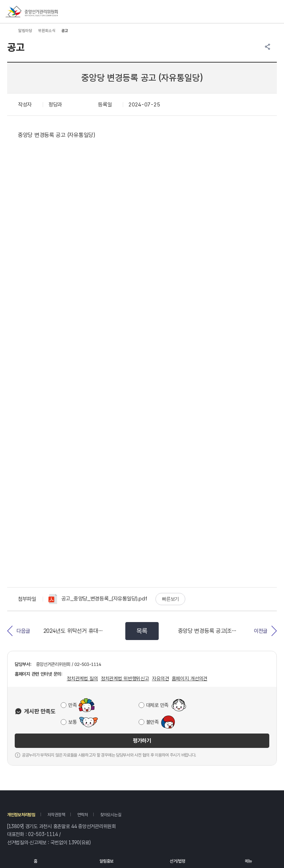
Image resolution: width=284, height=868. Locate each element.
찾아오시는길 (111, 815)
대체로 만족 (157, 705)
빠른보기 (170, 599)
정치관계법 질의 (82, 679)
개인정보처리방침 (21, 815)
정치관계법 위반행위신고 (125, 679)
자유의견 (160, 679)
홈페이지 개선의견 (189, 679)
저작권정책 (56, 815)
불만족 (152, 722)
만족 (72, 705)
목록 (142, 631)
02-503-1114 (43, 834)
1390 (74, 842)
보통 (72, 722)
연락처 (82, 815)
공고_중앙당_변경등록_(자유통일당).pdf (98, 599)
